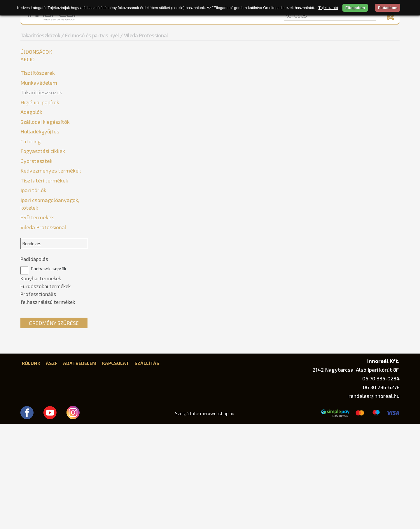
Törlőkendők (36, 197)
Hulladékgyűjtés (40, 236)
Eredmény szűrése (54, 428)
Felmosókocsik (38, 135)
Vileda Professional (45, 127)
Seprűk (30, 162)
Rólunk (31, 468)
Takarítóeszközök (40, 35)
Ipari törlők (33, 295)
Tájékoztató (328, 8)
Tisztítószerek (38, 73)
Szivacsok (33, 188)
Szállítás (147, 468)
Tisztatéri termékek (44, 286)
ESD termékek (37, 322)
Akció (28, 59)
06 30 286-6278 (381, 492)
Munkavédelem (39, 83)
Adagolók (31, 217)
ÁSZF (52, 468)
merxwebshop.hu (217, 518)
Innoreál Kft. (383, 466)
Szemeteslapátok (41, 179)
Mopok (30, 153)
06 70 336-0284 (381, 483)
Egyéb (29, 100)
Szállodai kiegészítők (45, 227)
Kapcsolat (116, 468)
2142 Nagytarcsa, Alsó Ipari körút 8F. (356, 475)
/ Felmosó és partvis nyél (90, 35)
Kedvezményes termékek (51, 276)
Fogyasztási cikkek (43, 256)
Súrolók (31, 170)
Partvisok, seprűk (43, 374)
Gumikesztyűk (37, 144)
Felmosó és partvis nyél (48, 109)
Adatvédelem (80, 468)
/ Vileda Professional (144, 35)
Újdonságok (36, 52)
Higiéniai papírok (40, 207)
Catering (30, 246)
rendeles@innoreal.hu (374, 501)
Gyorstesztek (36, 266)
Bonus (31, 118)
